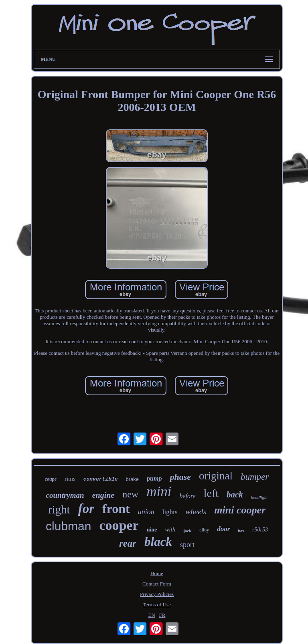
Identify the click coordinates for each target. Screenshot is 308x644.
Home (157, 573)
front (116, 509)
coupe (51, 479)
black (158, 542)
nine (152, 530)
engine (103, 495)
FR (162, 615)
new (130, 494)
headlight (259, 497)
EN (151, 615)
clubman (68, 526)
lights (170, 512)
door (223, 529)
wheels (196, 512)
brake (133, 479)
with (170, 529)
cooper (119, 525)
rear (128, 543)
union (146, 512)
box (241, 531)
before (187, 496)
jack (187, 531)
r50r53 (260, 530)
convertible (101, 479)
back (235, 495)
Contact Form (157, 584)
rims (70, 479)
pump (154, 478)
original (216, 476)
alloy (204, 530)
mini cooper (240, 510)
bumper (255, 477)
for (86, 509)
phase (180, 477)
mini (159, 492)
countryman (65, 495)
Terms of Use (157, 605)
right (59, 509)
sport (187, 545)
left (211, 493)
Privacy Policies (157, 594)
